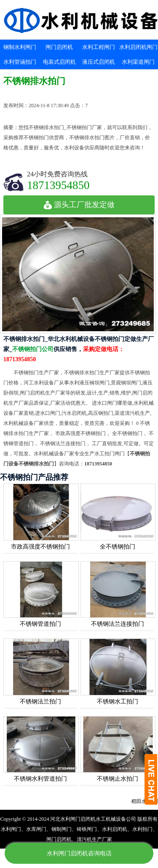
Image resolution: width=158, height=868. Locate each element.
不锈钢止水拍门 (118, 779)
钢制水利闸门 (20, 47)
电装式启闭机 (59, 62)
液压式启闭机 (99, 62)
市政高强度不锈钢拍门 (40, 547)
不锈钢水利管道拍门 (40, 779)
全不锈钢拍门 (118, 547)
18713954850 (58, 185)
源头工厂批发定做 (79, 205)
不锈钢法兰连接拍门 (118, 624)
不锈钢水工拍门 (118, 702)
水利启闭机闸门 (138, 47)
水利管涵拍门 (20, 62)
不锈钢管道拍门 (40, 624)
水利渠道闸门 (138, 62)
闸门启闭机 (59, 47)
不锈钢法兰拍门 (40, 702)
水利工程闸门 (99, 47)
